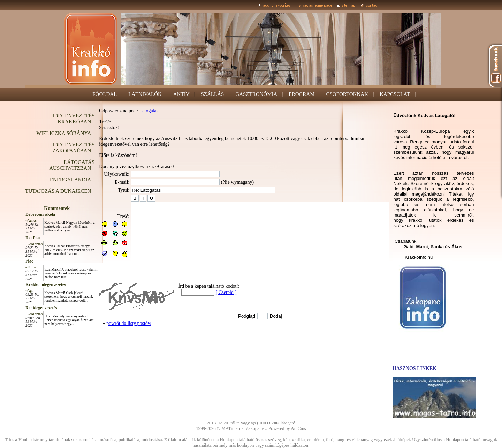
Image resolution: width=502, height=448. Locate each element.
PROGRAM (302, 94)
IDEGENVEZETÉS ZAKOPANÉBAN (58, 148)
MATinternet (233, 428)
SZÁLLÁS (212, 94)
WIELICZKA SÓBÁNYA (48, 133)
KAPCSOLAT (395, 94)
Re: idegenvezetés (25, 308)
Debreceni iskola (25, 214)
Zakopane (255, 428)
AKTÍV (181, 94)
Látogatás (133, 111)
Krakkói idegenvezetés (30, 284)
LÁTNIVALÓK (145, 94)
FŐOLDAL (105, 94)
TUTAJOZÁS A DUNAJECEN (42, 191)
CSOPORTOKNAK (347, 94)
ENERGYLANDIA (55, 180)
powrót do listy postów (113, 339)
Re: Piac (17, 238)
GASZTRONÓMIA (256, 94)
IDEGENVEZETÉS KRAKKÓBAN (58, 119)
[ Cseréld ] (210, 308)
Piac (14, 261)
